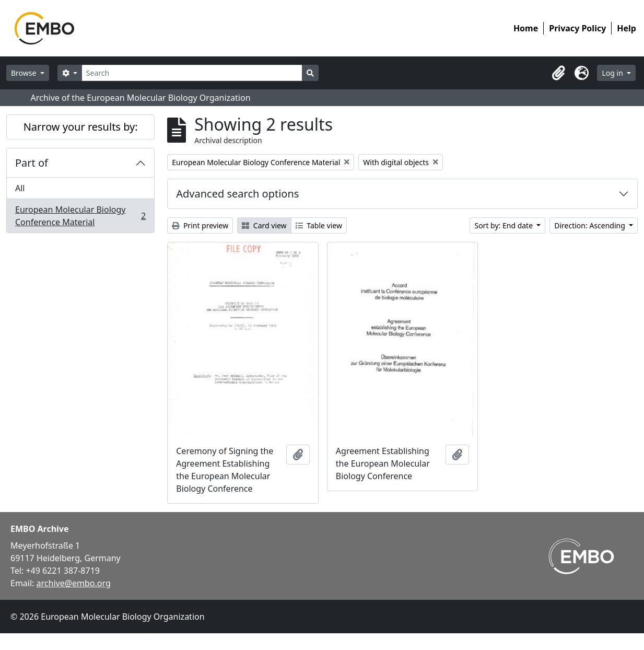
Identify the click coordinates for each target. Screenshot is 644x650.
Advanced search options (237, 194)
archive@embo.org (74, 583)
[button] (558, 73)
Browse (25, 73)
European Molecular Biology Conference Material (80, 216)
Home (526, 28)
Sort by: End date (504, 225)
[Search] (192, 73)
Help (627, 28)
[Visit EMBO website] (581, 556)
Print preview (200, 225)
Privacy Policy (577, 28)
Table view (319, 225)
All (20, 188)
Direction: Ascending (590, 225)
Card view (264, 225)
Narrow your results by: (81, 127)
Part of (32, 163)
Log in (613, 73)
